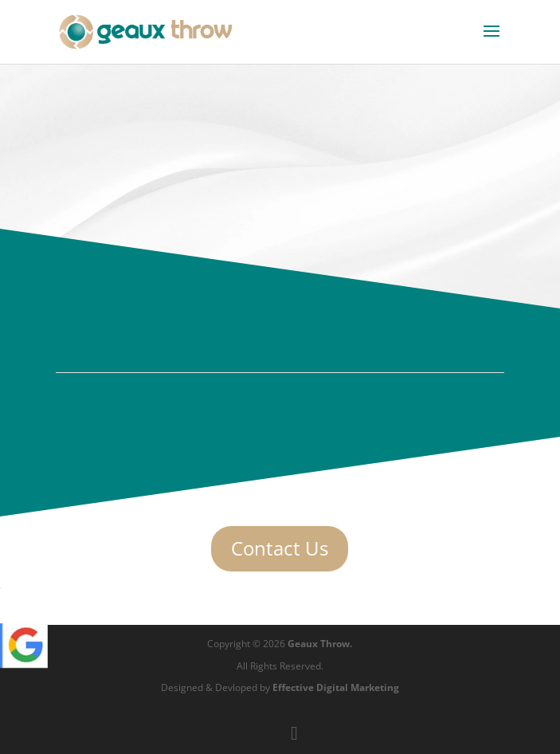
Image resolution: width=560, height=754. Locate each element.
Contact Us (280, 548)
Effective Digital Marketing (336, 687)
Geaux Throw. (320, 644)
